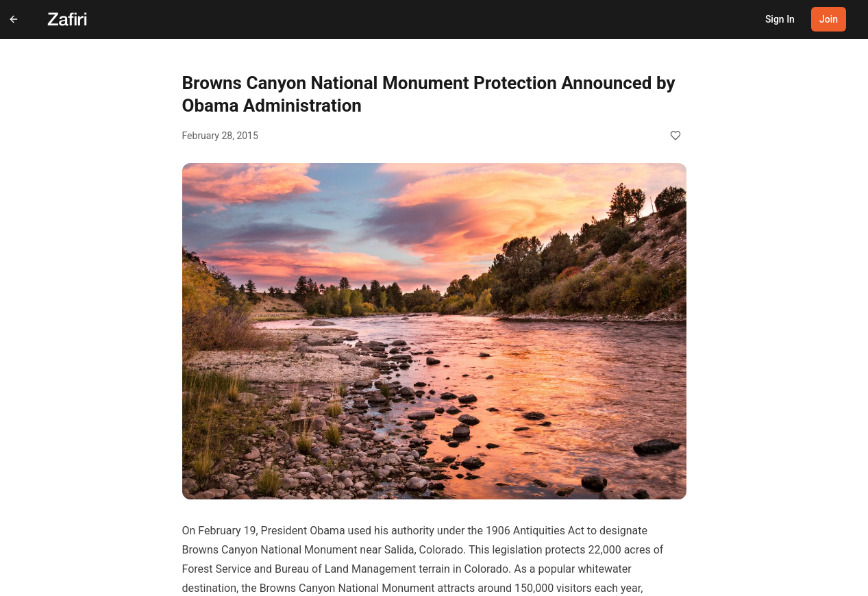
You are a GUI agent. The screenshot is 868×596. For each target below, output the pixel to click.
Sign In (780, 19)
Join (829, 19)
